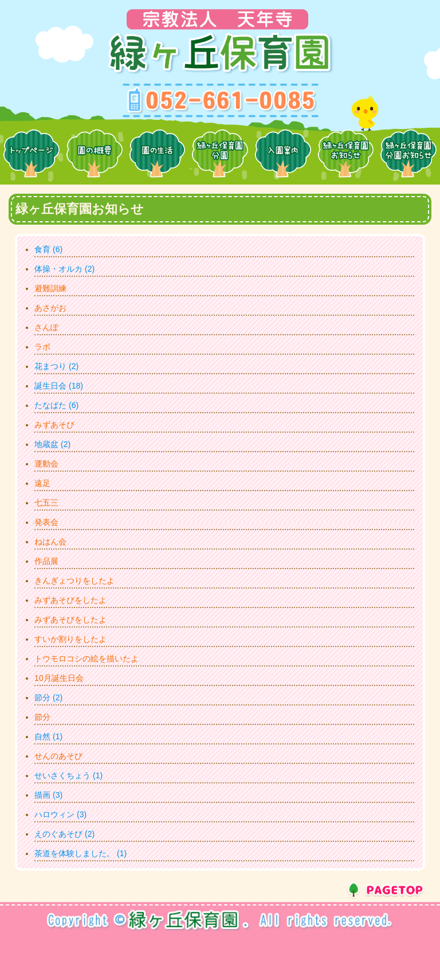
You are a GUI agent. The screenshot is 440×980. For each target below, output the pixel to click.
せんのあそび (58, 756)
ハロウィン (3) (60, 814)
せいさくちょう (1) (68, 775)
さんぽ (46, 327)
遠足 (42, 483)
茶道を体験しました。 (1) (80, 853)
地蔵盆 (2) (52, 444)
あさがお (50, 308)
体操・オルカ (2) (64, 269)
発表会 (46, 522)
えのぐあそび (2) (64, 834)
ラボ (42, 347)
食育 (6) (48, 249)
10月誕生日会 (59, 678)
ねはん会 (50, 542)
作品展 (46, 561)
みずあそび (54, 425)
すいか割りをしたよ (70, 639)
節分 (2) (48, 697)
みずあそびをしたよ (70, 600)
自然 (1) (48, 736)
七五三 (46, 503)
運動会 (46, 464)
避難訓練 (50, 288)
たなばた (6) (56, 405)
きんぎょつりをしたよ (74, 581)
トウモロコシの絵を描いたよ (87, 658)
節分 (42, 717)
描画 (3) (48, 795)
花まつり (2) (56, 366)
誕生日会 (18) (59, 386)
